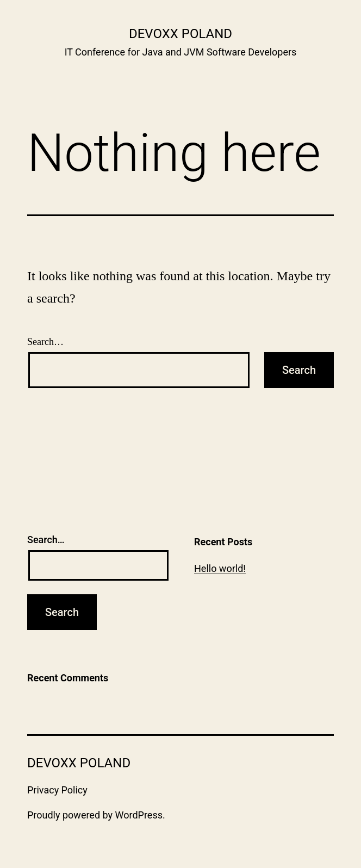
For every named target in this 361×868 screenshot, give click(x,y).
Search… (45, 342)
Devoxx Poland (180, 34)
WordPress (139, 815)
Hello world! (220, 568)
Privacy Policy (57, 790)
